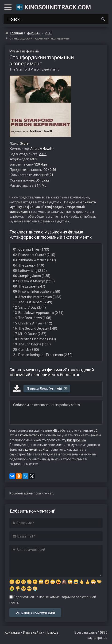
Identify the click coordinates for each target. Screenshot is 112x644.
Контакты (12, 632)
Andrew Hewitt (41, 149)
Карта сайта (33, 632)
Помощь (52, 632)
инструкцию (77, 440)
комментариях (32, 435)
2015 (43, 154)
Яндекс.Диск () (47, 389)
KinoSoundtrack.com (53, 7)
